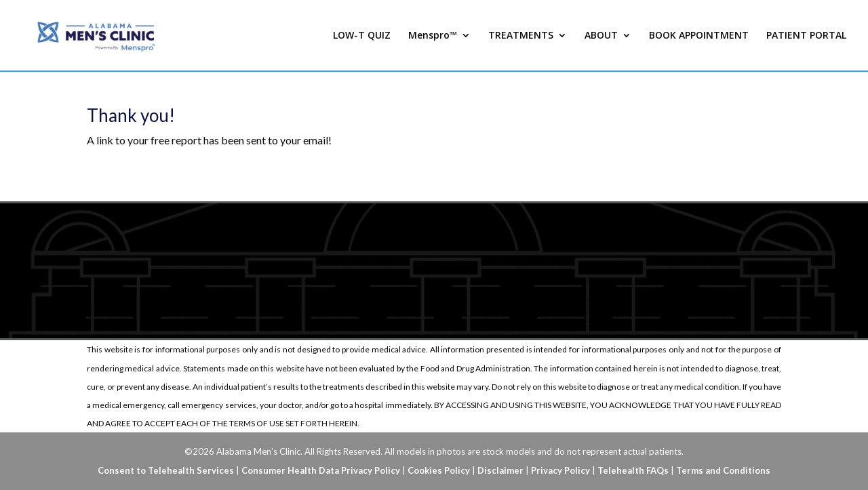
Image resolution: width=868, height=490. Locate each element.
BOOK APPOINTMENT (699, 36)
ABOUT (601, 36)
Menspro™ (433, 36)
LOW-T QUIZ (362, 36)
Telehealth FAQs (633, 470)
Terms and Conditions (723, 470)
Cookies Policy (439, 470)
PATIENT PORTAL (806, 36)
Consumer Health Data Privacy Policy (321, 470)
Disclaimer (500, 470)
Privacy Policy (560, 470)
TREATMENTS (521, 36)
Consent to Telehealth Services (166, 470)
